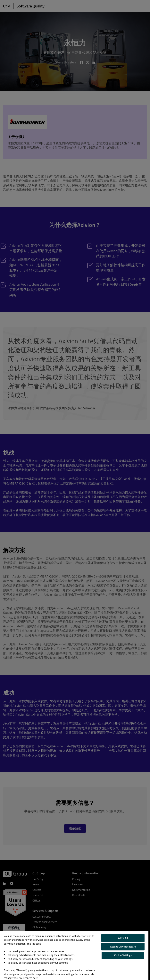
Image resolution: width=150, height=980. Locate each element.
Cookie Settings (123, 955)
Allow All (123, 938)
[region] (74, 956)
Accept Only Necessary (123, 947)
